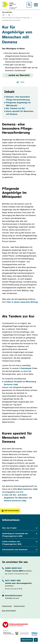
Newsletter (27, 640)
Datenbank (26, 368)
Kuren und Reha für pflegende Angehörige (16, 18)
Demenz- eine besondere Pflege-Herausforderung (18, 98)
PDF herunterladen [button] (10, 511)
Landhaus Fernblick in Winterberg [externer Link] (20, 383)
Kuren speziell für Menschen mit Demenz (20, 113)
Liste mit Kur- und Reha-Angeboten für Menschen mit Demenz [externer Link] (18, 498)
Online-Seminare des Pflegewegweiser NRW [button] (20, 543)
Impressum (7, 606)
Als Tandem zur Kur (15, 108)
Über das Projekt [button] (20, 528)
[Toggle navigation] (36, 5)
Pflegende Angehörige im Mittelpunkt (18, 104)
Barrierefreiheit (9, 611)
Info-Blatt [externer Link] (25, 489)
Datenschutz (19, 606)
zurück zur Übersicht (18, 75)
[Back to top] (36, 640)
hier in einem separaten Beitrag (22, 302)
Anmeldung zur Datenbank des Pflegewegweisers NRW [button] (20, 535)
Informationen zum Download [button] (20, 550)
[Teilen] (20, 82)
